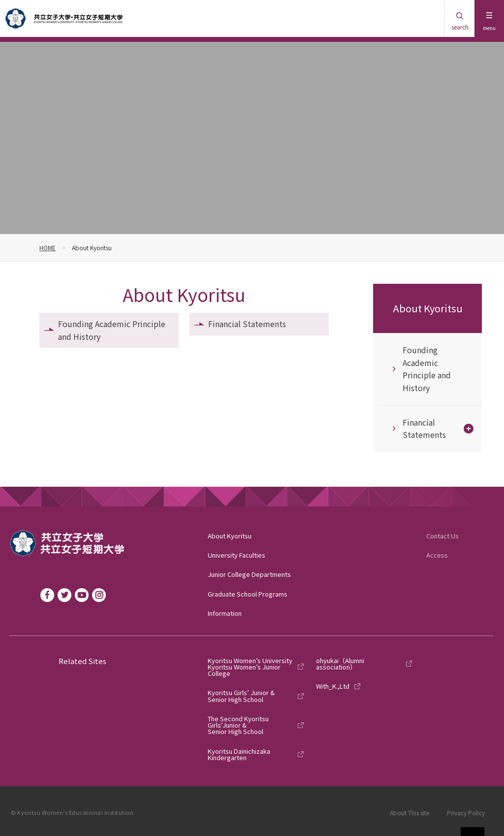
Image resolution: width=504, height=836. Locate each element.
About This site (409, 813)
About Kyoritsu (428, 308)
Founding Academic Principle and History (112, 330)
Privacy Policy (466, 813)
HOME (47, 248)
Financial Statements (247, 324)
